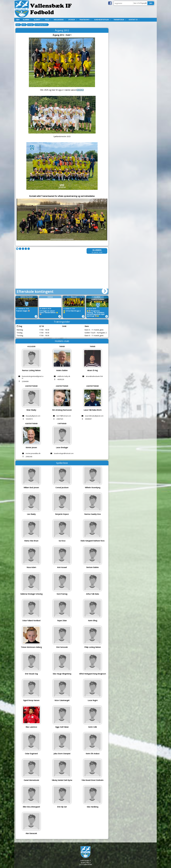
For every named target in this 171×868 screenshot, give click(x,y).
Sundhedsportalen (102, 20)
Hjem (18, 20)
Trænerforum (119, 20)
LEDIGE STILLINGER (27, 297)
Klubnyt (38, 20)
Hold (48, 20)
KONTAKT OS (134, 20)
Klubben (27, 20)
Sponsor (72, 20)
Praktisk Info (85, 20)
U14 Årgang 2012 (41, 25)
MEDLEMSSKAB (59, 20)
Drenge (30, 25)
